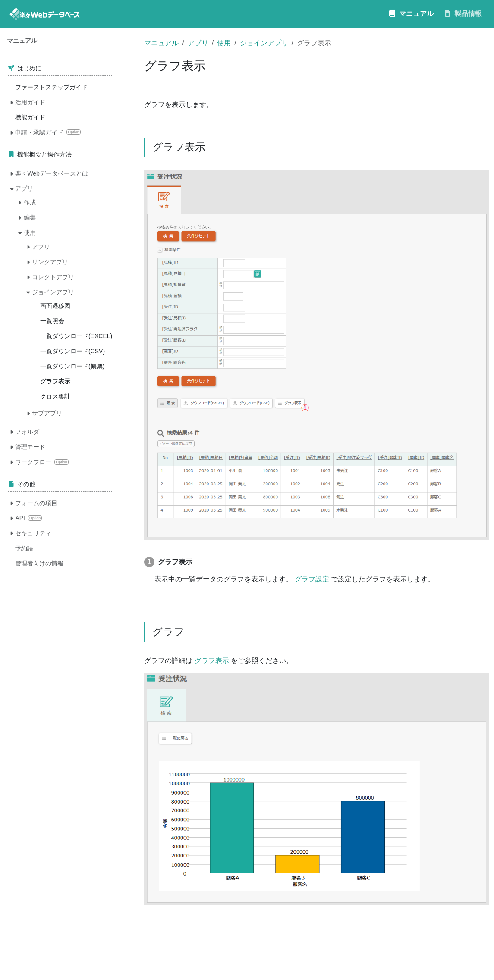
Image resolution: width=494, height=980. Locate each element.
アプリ (198, 43)
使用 (224, 43)
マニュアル (161, 43)
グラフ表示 (212, 661)
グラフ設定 (312, 579)
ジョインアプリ (264, 43)
